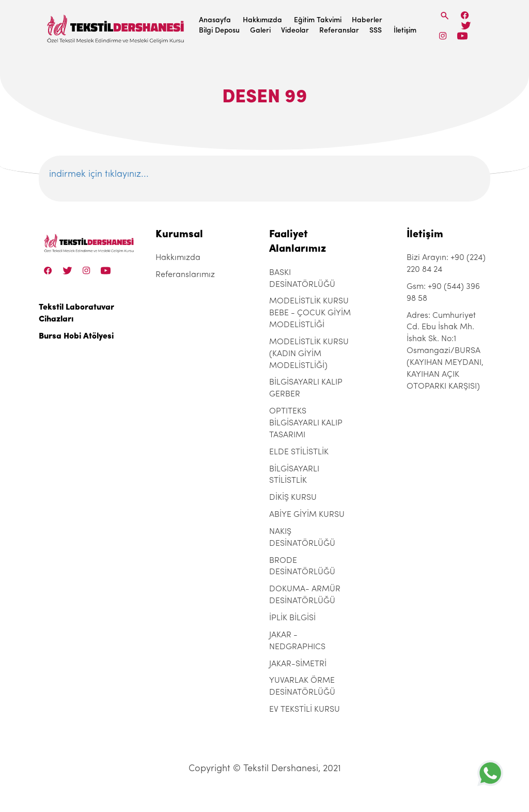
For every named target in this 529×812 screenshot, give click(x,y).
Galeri (260, 31)
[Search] (445, 16)
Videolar (295, 31)
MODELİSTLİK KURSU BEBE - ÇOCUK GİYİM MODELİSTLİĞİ (310, 313)
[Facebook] (465, 15)
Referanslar (339, 31)
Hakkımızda (262, 20)
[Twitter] (466, 26)
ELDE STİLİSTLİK (299, 452)
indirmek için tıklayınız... (99, 174)
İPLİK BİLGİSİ (292, 618)
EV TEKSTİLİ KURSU (305, 710)
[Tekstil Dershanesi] (116, 26)
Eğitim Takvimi (318, 20)
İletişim (405, 31)
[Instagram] (443, 36)
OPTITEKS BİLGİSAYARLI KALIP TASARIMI (306, 423)
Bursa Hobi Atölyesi (76, 336)
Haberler (367, 20)
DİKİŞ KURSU (293, 498)
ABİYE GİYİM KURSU (307, 515)
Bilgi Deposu (219, 31)
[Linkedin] (462, 36)
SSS (376, 31)
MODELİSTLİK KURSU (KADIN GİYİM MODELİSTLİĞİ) (309, 354)
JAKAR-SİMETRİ (298, 664)
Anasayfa (215, 20)
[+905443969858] (490, 773)
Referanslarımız (185, 275)
